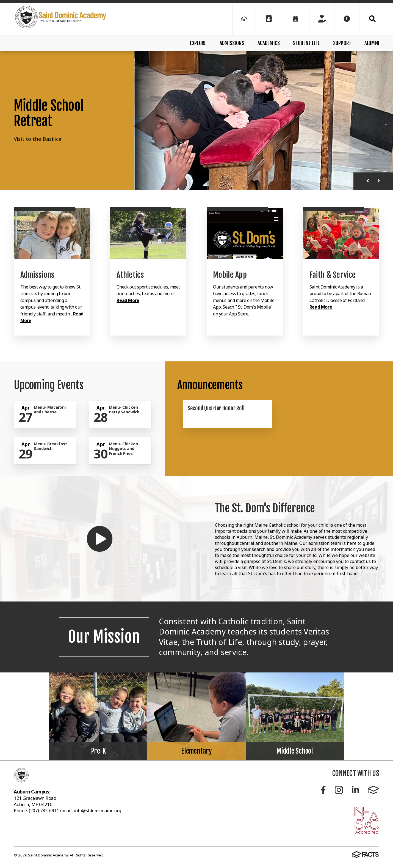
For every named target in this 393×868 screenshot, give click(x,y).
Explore (198, 43)
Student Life (306, 43)
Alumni (372, 43)
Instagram (339, 790)
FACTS (373, 790)
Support (342, 43)
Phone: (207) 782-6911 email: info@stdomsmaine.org (67, 811)
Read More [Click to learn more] (128, 300)
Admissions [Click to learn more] (38, 275)
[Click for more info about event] (26, 408)
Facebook (323, 790)
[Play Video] (100, 539)
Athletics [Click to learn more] (130, 275)
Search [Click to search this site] (372, 19)
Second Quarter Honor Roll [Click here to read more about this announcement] (216, 408)
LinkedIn (355, 790)
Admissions (232, 43)
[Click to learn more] (52, 234)
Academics (269, 43)
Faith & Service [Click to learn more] (333, 275)
